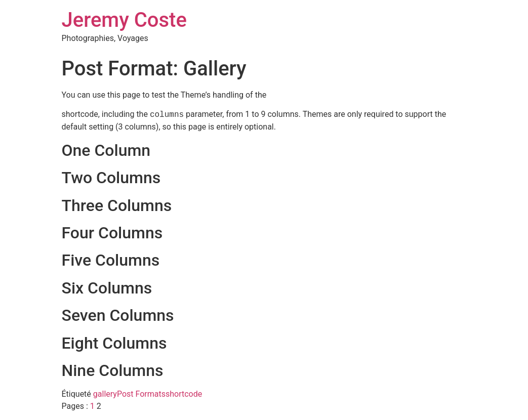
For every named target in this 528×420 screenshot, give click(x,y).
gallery (105, 394)
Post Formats (141, 394)
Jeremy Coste (124, 20)
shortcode (184, 394)
